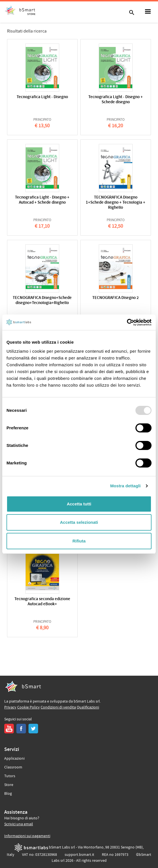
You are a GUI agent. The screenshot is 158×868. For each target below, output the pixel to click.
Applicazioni (14, 759)
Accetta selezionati (79, 522)
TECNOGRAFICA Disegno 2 (116, 298)
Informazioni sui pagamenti (27, 836)
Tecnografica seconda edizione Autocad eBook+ (42, 602)
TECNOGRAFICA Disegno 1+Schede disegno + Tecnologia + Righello (116, 203)
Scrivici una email (19, 824)
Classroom (13, 767)
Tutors (10, 776)
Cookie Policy (28, 707)
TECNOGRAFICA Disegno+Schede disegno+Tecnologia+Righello (42, 301)
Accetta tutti (79, 504)
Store (9, 785)
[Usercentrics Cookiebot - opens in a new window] (127, 322)
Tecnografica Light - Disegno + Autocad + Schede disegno (42, 200)
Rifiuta (79, 541)
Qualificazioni (88, 707)
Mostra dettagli (125, 486)
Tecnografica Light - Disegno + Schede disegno (116, 100)
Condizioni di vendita (58, 707)
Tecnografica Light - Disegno (42, 97)
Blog (8, 794)
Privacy (10, 707)
